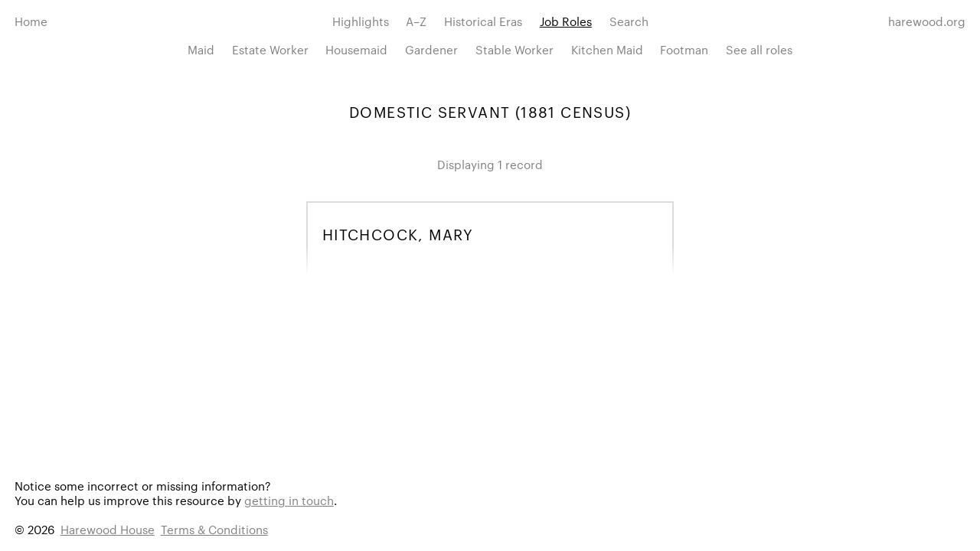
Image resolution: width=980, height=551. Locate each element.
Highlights (361, 21)
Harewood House (108, 529)
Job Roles (566, 21)
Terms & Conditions (214, 529)
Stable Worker (514, 49)
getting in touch (289, 500)
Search (629, 21)
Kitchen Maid (607, 49)
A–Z (416, 21)
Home (31, 21)
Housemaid (356, 49)
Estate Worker (270, 49)
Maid (201, 49)
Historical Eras (483, 21)
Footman (684, 49)
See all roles (759, 49)
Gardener (431, 49)
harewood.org (927, 21)
